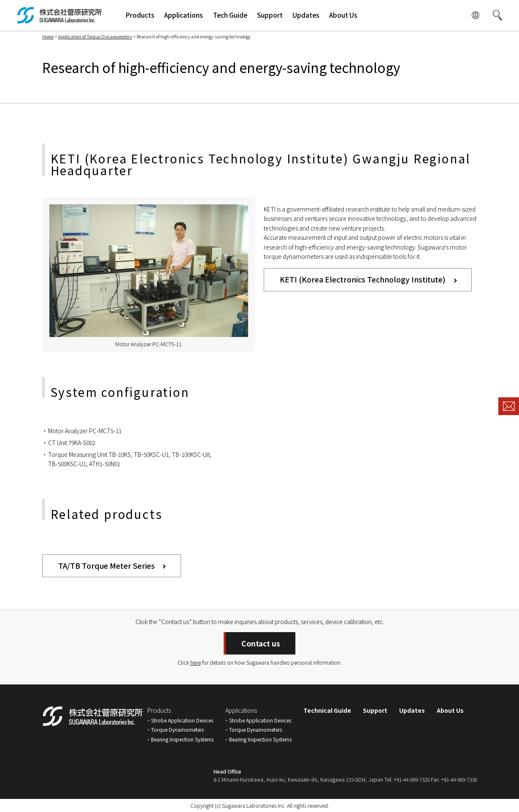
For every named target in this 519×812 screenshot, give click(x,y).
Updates (412, 710)
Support (375, 710)
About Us (450, 710)
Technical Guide (327, 710)
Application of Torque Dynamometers (95, 37)
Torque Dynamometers (177, 729)
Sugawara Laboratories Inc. (254, 805)
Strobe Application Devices (182, 720)
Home (48, 37)
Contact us (261, 643)
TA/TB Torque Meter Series (107, 566)
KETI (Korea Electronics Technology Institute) (363, 279)
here (196, 663)
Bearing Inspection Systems (182, 739)
